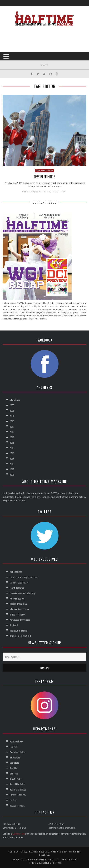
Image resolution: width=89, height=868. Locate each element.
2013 (12, 437)
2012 (12, 432)
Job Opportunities (36, 859)
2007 (12, 405)
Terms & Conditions (40, 863)
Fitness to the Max (18, 795)
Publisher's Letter (45, 170)
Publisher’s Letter (18, 752)
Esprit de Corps (17, 588)
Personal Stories (17, 598)
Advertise (18, 859)
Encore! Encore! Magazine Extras (24, 577)
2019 (12, 469)
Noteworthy (15, 757)
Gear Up (13, 768)
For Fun (13, 800)
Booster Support (17, 805)
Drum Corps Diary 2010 (20, 636)
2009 (12, 416)
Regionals (14, 773)
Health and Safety (18, 789)
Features (13, 747)
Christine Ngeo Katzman (35, 191)
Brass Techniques (17, 614)
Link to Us (54, 859)
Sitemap (57, 863)
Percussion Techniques (20, 620)
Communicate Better (19, 582)
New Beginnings (44, 177)
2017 (12, 459)
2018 (12, 464)
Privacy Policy (70, 859)
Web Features (16, 572)
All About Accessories (19, 609)
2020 (12, 475)
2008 (12, 410)
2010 (12, 421)
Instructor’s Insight (18, 630)
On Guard (14, 625)
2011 (12, 427)
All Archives (15, 400)
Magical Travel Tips (18, 604)
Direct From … (16, 779)
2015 (12, 448)
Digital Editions (16, 741)
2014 (12, 443)
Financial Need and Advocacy (22, 593)
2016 (12, 453)
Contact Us (19, 834)
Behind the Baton (17, 784)
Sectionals (14, 763)
